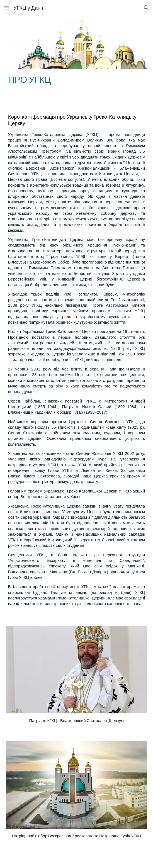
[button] (7, 8)
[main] (76, 79)
